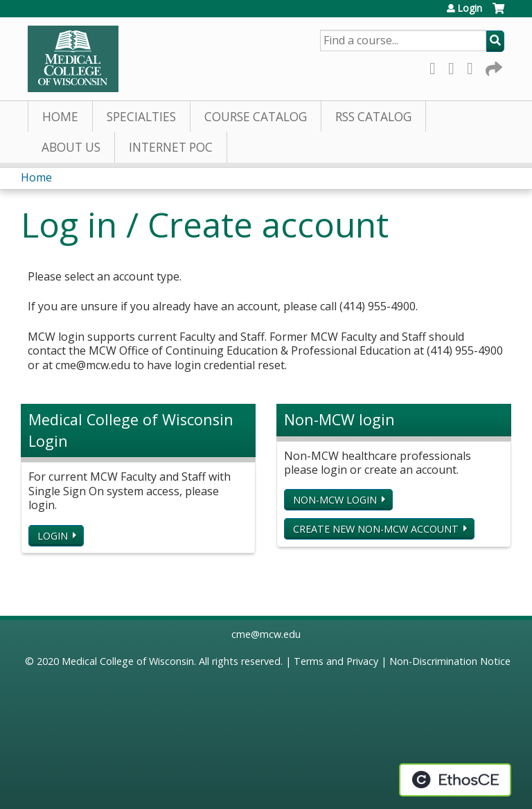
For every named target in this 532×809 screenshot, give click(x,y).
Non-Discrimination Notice (450, 661)
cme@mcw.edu (266, 634)
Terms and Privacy (336, 661)
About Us (71, 147)
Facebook (436, 66)
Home (60, 117)
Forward (493, 66)
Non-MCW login (335, 500)
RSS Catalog (373, 117)
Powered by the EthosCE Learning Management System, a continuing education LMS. (455, 780)
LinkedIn (474, 66)
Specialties (141, 117)
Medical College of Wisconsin (128, 661)
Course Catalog (256, 117)
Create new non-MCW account (376, 529)
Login (470, 8)
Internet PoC (171, 147)
